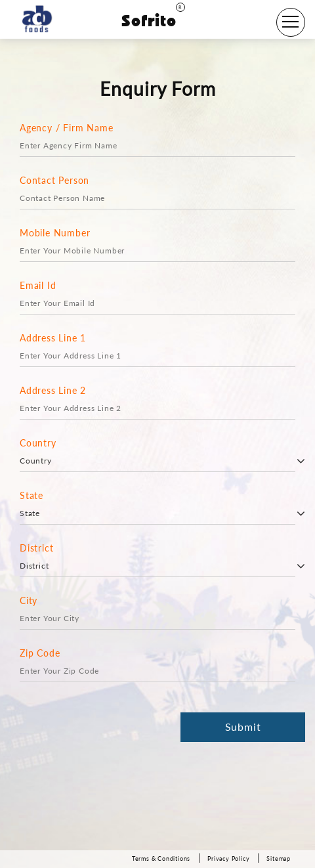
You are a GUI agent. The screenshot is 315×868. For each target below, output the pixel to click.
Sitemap (279, 858)
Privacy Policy (228, 858)
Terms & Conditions (161, 858)
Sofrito (153, 21)
